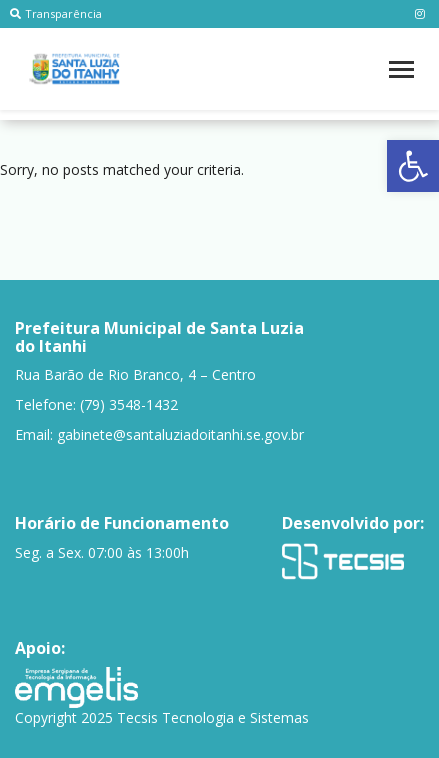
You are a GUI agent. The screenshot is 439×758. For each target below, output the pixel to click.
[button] (413, 166)
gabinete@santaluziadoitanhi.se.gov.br (180, 434)
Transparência (56, 13)
